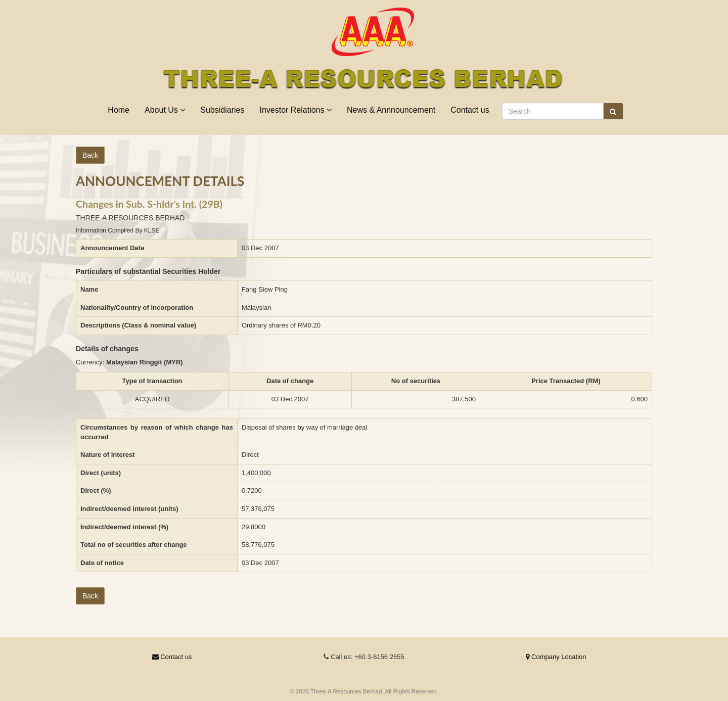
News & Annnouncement (391, 110)
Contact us (470, 110)
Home (119, 110)
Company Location (556, 657)
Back (90, 155)
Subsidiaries (222, 110)
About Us (165, 110)
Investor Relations (295, 110)
